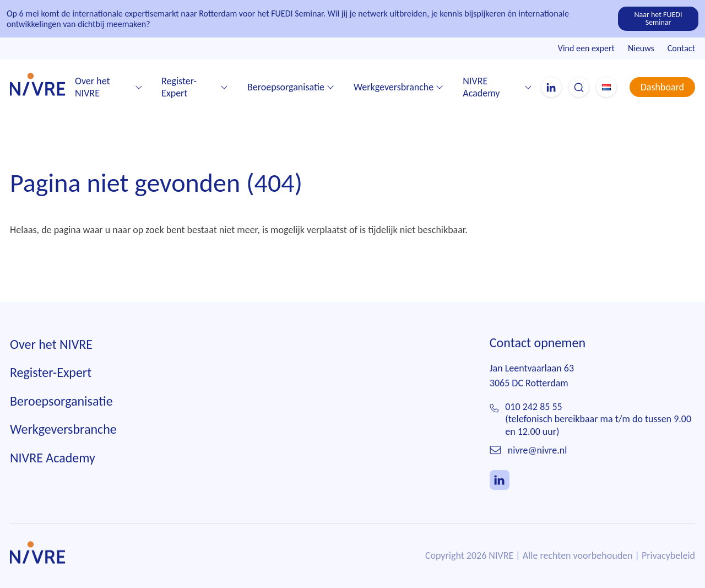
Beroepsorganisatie (286, 87)
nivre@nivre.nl (538, 451)
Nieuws (641, 48)
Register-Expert (179, 87)
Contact (681, 48)
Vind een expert (586, 48)
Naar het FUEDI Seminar (658, 18)
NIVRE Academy (481, 87)
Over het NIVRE (93, 87)
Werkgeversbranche (394, 87)
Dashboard (662, 87)
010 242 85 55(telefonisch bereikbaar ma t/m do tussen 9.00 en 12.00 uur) (598, 420)
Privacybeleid (668, 556)
